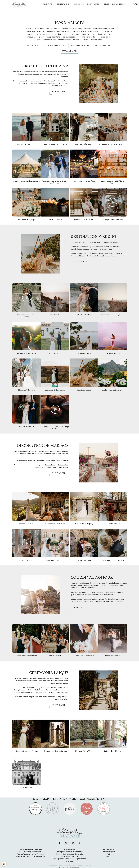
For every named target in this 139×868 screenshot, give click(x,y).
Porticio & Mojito (112, 353)
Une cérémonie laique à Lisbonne (27, 316)
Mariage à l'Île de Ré (84, 144)
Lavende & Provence (27, 524)
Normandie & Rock (27, 560)
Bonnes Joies (50, 465)
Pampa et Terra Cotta (55, 560)
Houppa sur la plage (27, 220)
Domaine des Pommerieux (56, 690)
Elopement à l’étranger (70, 856)
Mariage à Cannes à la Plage (27, 144)
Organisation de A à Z (36, 46)
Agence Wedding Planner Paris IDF (31, 852)
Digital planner (93, 4)
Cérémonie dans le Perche (27, 751)
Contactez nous (119, 4)
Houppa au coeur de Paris (84, 181)
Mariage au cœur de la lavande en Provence (55, 182)
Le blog (106, 4)
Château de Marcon (55, 220)
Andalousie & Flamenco (112, 390)
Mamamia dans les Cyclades (112, 315)
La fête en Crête (84, 353)
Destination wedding (58, 46)
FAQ (108, 854)
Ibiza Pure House (107, 254)
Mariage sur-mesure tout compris (69, 852)
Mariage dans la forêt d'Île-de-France (112, 182)
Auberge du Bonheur (112, 656)
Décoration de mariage (81, 46)
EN (137, 4)
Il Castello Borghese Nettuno (90, 256)
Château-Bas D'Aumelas (59, 83)
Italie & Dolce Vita (84, 315)
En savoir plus (59, 92)
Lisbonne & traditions (27, 353)
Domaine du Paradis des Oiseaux (56, 467)
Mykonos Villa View (27, 390)
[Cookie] (4, 864)
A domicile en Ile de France (55, 144)
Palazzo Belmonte (27, 427)
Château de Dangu (60, 692)
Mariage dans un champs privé (27, 181)
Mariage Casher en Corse (112, 220)
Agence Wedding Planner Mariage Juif (31, 856)
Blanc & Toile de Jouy (84, 524)
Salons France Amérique (87, 601)
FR (134, 4)
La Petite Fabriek (112, 524)
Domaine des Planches (52, 81)
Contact (108, 856)
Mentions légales (108, 852)
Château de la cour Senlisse (112, 560)
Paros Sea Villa (55, 315)
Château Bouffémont (22, 692)
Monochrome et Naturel (55, 524)
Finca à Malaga (55, 353)
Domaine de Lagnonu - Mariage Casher (55, 428)
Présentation (48, 4)
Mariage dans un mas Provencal (112, 144)
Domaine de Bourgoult (41, 692)
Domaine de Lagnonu (111, 256)
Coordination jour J (104, 46)
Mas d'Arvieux (106, 599)
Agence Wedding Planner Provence (31, 854)
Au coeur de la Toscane (55, 390)
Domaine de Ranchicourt (27, 656)
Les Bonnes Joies (84, 560)
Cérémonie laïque (69, 51)
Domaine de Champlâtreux (38, 83)
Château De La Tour (59, 86)
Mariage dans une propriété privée (69, 854)
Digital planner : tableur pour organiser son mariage (70, 860)
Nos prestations (63, 4)
